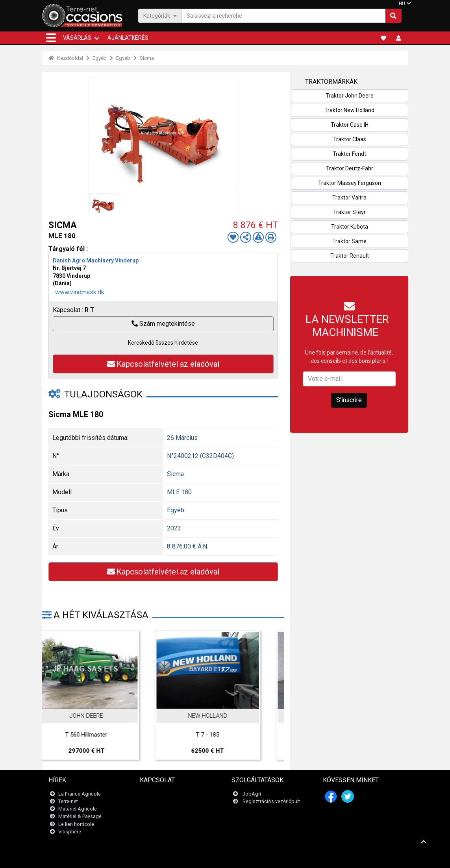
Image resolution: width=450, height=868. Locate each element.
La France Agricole (80, 794)
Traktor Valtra (349, 198)
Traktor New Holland (349, 110)
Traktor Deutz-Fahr (350, 168)
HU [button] (402, 4)
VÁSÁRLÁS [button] (77, 38)
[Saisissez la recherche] (283, 16)
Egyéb (100, 58)
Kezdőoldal (66, 58)
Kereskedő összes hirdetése (163, 343)
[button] (51, 38)
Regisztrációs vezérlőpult (271, 801)
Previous (59, 670)
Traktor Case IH (350, 125)
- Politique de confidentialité (263, 858)
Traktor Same (349, 241)
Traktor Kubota (350, 227)
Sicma (147, 58)
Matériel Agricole (78, 809)
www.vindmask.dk (80, 292)
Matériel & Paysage (80, 816)
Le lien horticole (76, 824)
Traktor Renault (350, 256)
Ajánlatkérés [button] (128, 38)
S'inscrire (349, 400)
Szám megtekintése (163, 324)
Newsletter (157, 801)
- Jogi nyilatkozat (212, 858)
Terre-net (68, 801)
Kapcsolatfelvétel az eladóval (163, 364)
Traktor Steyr (349, 212)
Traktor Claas (350, 139)
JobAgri (252, 794)
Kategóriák (160, 16)
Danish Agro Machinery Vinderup (96, 260)
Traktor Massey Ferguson (350, 183)
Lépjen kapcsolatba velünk (175, 794)
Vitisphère (70, 832)
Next (268, 670)
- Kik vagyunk (309, 858)
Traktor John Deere (350, 96)
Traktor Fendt (349, 154)
